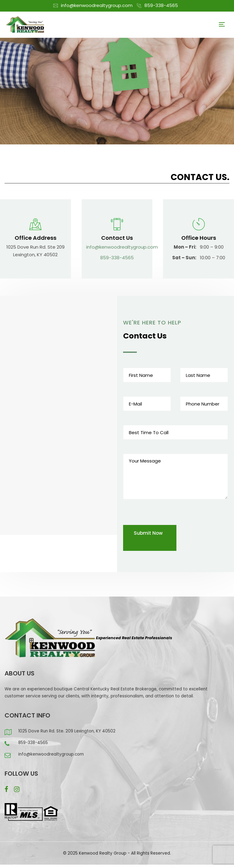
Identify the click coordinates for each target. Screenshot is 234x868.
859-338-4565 (161, 5)
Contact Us (117, 238)
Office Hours (199, 238)
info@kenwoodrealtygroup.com (97, 5)
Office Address (35, 238)
